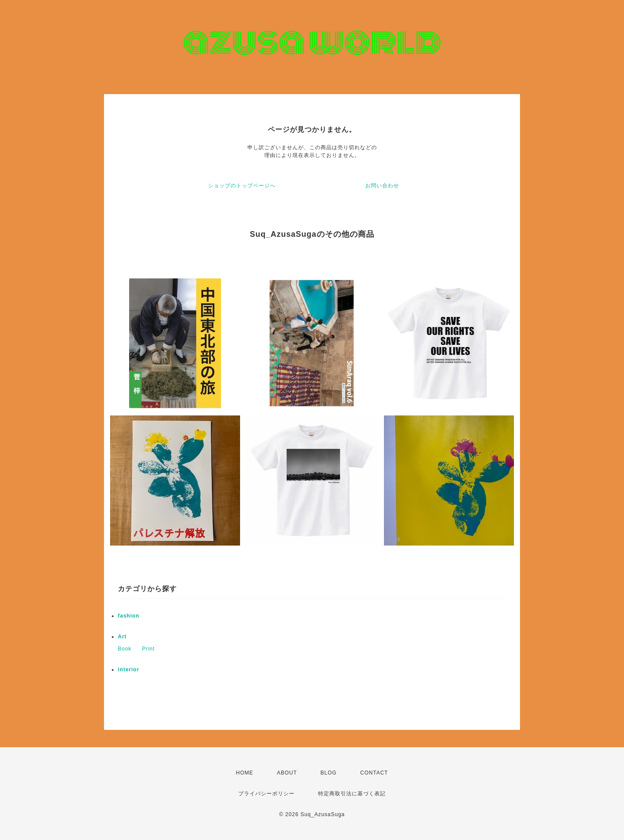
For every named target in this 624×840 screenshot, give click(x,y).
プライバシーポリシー (266, 794)
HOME (245, 773)
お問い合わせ (382, 186)
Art (122, 637)
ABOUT (287, 773)
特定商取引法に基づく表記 (352, 794)
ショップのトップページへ (242, 186)
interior (128, 670)
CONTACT (374, 773)
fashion (129, 616)
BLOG (329, 773)
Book (125, 649)
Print (149, 649)
